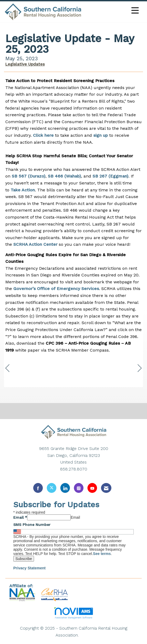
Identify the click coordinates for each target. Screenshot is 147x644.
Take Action (23, 190)
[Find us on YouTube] (92, 488)
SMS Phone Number (32, 525)
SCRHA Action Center (35, 244)
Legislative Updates (25, 64)
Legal (86, 635)
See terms (102, 554)
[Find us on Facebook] (38, 488)
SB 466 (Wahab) (64, 176)
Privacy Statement (29, 568)
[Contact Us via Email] (106, 488)
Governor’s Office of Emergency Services (56, 289)
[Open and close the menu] (112, 11)
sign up (101, 135)
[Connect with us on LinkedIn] (65, 488)
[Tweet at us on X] (52, 488)
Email (20, 517)
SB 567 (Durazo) (29, 176)
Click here (43, 135)
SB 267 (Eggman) (110, 176)
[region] (140, 368)
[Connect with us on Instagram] (79, 488)
